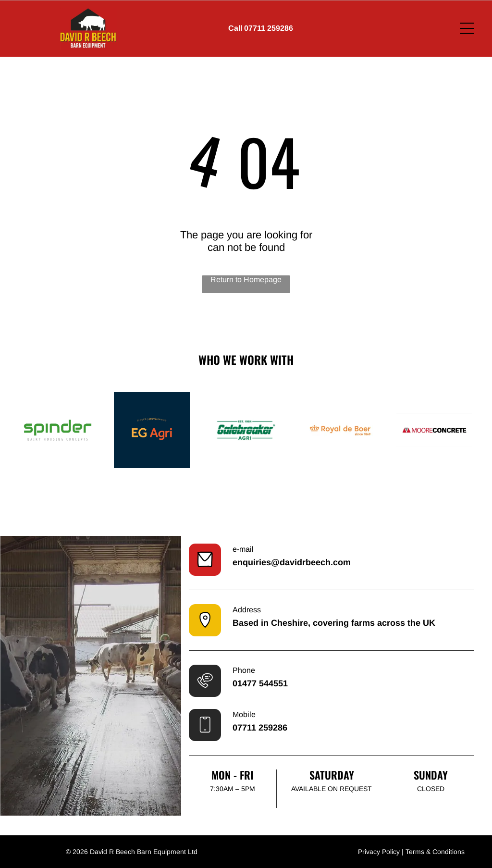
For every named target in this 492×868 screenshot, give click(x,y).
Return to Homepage (246, 279)
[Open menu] (467, 28)
